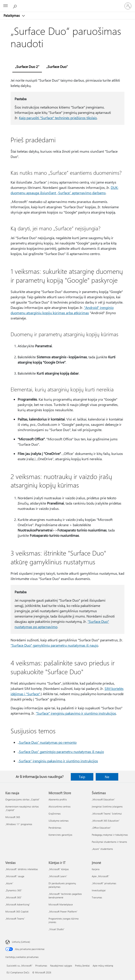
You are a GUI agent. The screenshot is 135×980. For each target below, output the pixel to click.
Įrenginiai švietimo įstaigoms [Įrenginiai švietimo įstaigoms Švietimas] (107, 806)
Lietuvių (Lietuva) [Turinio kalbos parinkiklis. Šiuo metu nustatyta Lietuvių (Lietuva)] (21, 942)
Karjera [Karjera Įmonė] (96, 869)
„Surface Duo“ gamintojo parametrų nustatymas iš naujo (61, 752)
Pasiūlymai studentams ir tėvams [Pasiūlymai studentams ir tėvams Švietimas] (109, 842)
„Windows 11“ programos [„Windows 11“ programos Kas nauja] (19, 824)
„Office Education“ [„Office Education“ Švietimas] (101, 828)
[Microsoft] (67, 3)
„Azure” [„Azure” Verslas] (9, 883)
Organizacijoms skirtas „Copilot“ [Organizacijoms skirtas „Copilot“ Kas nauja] (22, 799)
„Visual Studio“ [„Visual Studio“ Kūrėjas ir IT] (56, 929)
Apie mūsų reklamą (103, 966)
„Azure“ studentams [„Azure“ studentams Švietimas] (102, 849)
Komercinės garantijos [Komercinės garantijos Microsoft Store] (60, 835)
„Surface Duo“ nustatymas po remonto (47, 742)
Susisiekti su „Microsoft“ (20, 966)
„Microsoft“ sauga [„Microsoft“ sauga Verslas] (15, 876)
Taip (82, 777)
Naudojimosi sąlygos (61, 966)
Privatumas (41, 966)
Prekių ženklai (82, 966)
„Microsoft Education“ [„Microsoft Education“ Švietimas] (103, 799)
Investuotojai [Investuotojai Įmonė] (99, 890)
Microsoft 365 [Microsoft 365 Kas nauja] (13, 817)
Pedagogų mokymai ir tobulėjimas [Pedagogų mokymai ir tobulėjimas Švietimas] (110, 835)
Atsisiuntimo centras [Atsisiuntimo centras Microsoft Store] (60, 806)
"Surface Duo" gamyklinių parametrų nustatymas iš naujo (54, 645)
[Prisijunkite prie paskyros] (128, 6)
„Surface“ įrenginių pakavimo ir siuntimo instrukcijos (58, 761)
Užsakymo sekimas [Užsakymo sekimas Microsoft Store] (59, 821)
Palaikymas (12, 15)
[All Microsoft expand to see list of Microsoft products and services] (6, 6)
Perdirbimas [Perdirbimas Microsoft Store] (55, 828)
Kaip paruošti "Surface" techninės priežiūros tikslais (58, 118)
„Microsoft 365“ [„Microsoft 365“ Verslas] (14, 897)
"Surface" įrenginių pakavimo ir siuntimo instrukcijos (76, 713)
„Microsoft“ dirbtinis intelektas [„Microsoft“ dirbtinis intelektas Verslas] (22, 869)
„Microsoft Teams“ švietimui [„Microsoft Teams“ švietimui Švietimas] (107, 814)
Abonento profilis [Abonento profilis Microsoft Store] (58, 799)
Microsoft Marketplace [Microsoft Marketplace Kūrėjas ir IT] (61, 904)
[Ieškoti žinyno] (15, 6)
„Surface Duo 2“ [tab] (27, 67)
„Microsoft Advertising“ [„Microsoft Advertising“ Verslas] (18, 904)
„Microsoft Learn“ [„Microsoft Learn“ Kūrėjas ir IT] (58, 876)
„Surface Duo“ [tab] (57, 67)
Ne (107, 777)
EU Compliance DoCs (18, 972)
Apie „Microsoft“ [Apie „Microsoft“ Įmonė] (100, 876)
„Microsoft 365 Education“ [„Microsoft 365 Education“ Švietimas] (106, 821)
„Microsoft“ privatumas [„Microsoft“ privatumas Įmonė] (104, 883)
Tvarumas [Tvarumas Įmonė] (97, 897)
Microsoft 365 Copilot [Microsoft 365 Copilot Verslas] (17, 911)
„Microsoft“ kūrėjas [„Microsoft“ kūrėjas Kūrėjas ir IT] (59, 869)
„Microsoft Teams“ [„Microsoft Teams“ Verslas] (15, 919)
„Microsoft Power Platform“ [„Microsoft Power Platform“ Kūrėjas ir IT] (63, 911)
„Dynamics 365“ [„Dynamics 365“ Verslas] (14, 890)
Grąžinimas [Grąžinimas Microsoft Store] (55, 814)
